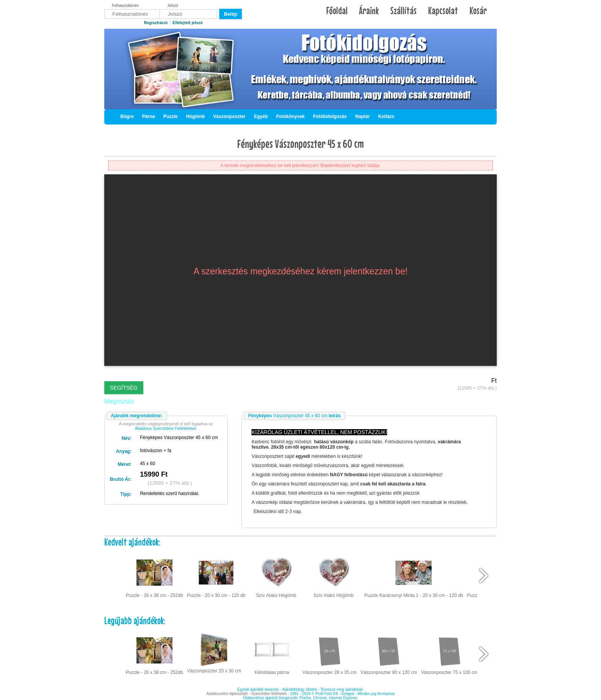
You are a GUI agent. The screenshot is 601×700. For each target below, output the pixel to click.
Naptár (363, 116)
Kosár (478, 11)
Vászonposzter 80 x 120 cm (389, 653)
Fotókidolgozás (330, 116)
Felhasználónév (125, 6)
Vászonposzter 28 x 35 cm (329, 653)
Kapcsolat (443, 11)
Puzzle (170, 116)
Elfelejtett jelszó (188, 23)
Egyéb (261, 116)
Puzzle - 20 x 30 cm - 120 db (216, 576)
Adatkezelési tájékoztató (227, 694)
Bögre (127, 116)
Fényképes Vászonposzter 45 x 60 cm (300, 144)
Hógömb (195, 116)
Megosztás (119, 401)
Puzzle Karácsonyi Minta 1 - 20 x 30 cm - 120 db (414, 576)
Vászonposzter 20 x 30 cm (214, 652)
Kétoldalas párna (272, 653)
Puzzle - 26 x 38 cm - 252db (154, 576)
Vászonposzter (229, 116)
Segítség (124, 388)
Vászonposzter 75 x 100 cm (450, 653)
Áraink (369, 11)
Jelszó (173, 6)
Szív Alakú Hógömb (276, 576)
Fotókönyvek (291, 116)
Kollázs (386, 116)
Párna (149, 116)
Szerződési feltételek (269, 694)
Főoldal (337, 11)
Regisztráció (156, 23)
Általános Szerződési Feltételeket (166, 428)
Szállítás (403, 11)
